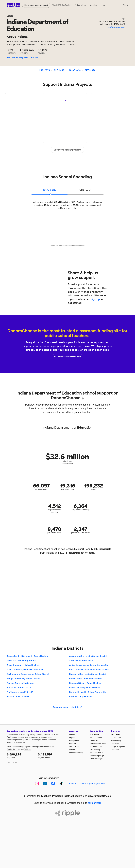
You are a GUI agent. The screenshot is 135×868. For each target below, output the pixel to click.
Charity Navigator (13, 749)
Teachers (46, 796)
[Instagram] (37, 784)
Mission (72, 734)
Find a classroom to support (36, 5)
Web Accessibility (76, 753)
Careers (72, 750)
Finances (73, 744)
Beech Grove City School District (85, 679)
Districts (90, 70)
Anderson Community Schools (22, 661)
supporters (21, 756)
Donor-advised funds (98, 744)
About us (94, 5)
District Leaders (73, 796)
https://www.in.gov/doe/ (115, 27)
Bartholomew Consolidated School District (28, 674)
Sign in (126, 5)
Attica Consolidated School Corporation (89, 665)
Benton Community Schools (20, 683)
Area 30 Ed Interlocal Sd (81, 661)
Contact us (115, 750)
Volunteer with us (97, 753)
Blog (119, 740)
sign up (95, 299)
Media (113, 740)
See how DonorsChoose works (67, 357)
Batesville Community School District (88, 674)
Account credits (96, 738)
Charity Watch (49, 747)
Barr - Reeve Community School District (89, 670)
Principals (58, 796)
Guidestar (28, 749)
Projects (45, 70)
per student (86, 190)
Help (104, 5)
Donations (75, 70)
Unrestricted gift (96, 759)
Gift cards (94, 740)
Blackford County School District (85, 683)
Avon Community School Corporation (25, 670)
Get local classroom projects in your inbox (87, 784)
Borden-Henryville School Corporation (88, 692)
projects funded (52, 756)
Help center (115, 734)
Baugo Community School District (23, 679)
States (10, 16)
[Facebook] (53, 784)
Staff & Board (74, 747)
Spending (59, 70)
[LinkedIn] (45, 784)
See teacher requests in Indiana (22, 57)
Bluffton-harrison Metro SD (20, 692)
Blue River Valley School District (85, 688)
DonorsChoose (13, 5)
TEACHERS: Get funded (61, 5)
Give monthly (95, 750)
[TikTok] (61, 784)
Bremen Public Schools (18, 697)
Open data (115, 744)
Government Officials (100, 796)
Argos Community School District (23, 665)
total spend (50, 190)
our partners (95, 803)
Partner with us (80, 5)
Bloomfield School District (19, 688)
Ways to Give (96, 731)
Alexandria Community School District (88, 656)
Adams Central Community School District (28, 656)
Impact (72, 738)
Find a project (95, 734)
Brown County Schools (80, 697)
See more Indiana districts (67, 707)
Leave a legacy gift (97, 756)
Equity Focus (74, 740)
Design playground (118, 747)
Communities (116, 738)
